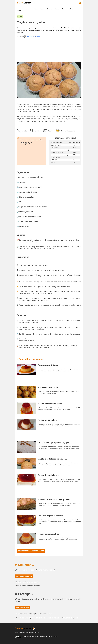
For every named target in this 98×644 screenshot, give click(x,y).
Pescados (50, 9)
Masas (71, 9)
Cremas (27, 9)
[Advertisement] (49, 49)
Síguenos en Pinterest (24, 576)
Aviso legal (23, 632)
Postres (65, 9)
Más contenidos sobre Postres (31, 551)
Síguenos (28, 36)
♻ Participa (36, 36)
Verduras (35, 9)
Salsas (19, 11)
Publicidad (30, 632)
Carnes (57, 9)
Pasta (42, 9)
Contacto (36, 632)
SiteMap (17, 632)
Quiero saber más (22, 608)
